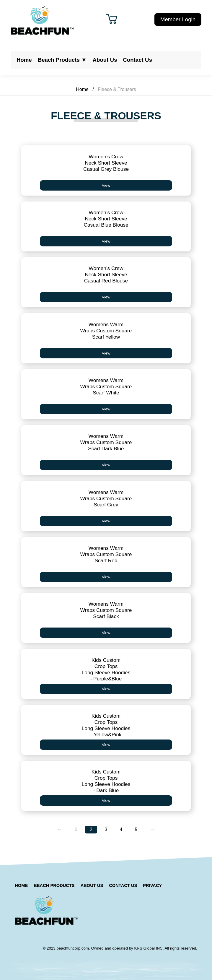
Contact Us (137, 60)
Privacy (152, 885)
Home (24, 60)
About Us (105, 60)
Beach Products (54, 885)
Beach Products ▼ (62, 60)
